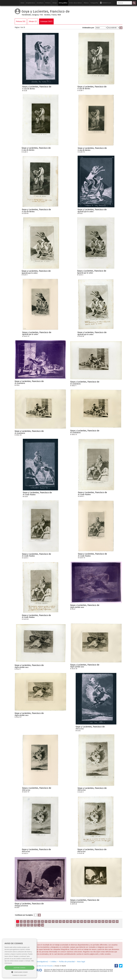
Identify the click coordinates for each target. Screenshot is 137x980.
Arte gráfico (63, 3)
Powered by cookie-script (20, 975)
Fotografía (94, 3)
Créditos (53, 962)
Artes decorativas (76, 3)
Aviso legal (81, 962)
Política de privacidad (67, 962)
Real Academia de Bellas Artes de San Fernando (38, 966)
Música (86, 3)
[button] (19, 972)
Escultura (40, 3)
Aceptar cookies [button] (19, 968)
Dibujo (55, 3)
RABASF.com (105, 3)
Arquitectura (30, 3)
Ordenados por (88, 28)
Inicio (22, 3)
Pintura (48, 3)
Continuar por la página (24, 915)
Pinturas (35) (21, 21)
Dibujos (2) (33, 21)
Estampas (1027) (46, 21)
